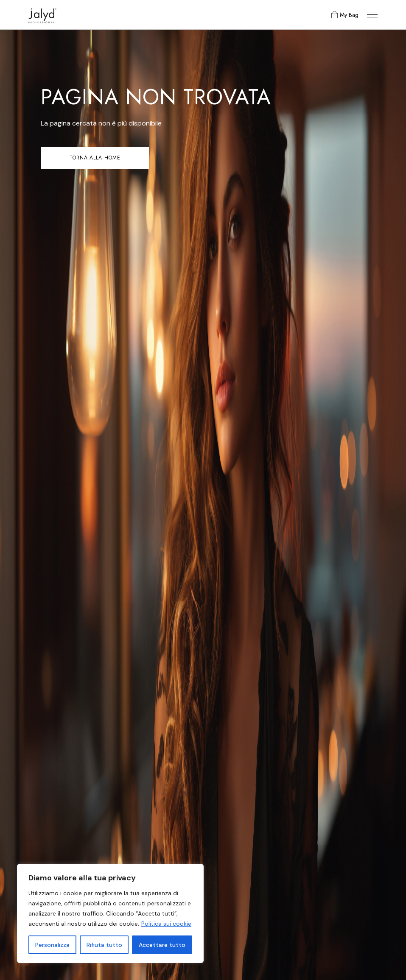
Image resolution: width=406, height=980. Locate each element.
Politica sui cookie (166, 924)
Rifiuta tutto (104, 945)
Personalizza (52, 945)
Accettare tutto (162, 945)
